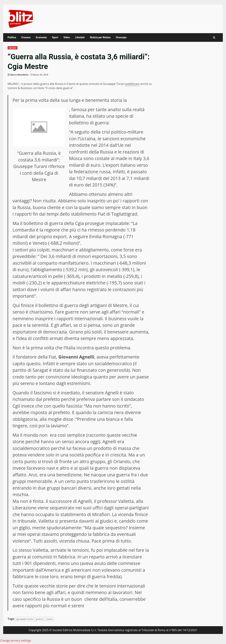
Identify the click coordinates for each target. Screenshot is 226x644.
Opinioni (13, 48)
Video (67, 37)
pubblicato (132, 84)
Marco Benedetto (19, 75)
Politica (12, 37)
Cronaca (26, 37)
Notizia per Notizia (100, 37)
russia (49, 619)
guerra (40, 619)
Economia (41, 37)
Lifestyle (80, 37)
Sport (55, 37)
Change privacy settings (16, 640)
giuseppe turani (25, 619)
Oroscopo (121, 37)
